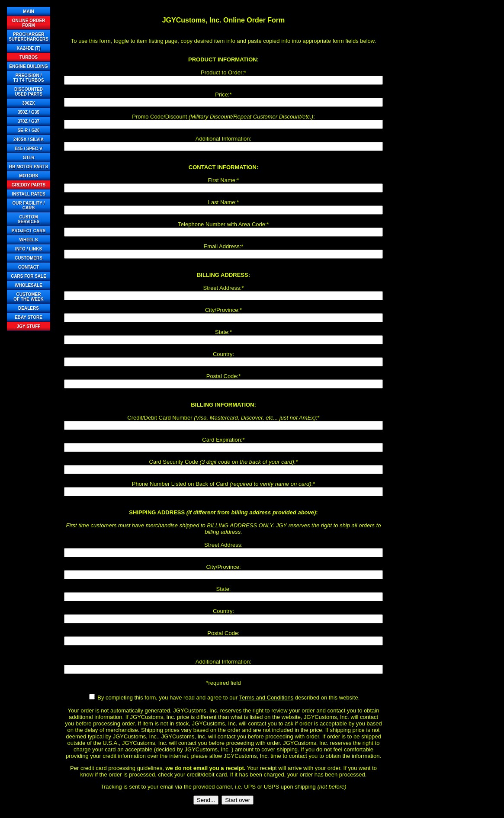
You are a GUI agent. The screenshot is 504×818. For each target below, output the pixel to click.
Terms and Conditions (266, 698)
